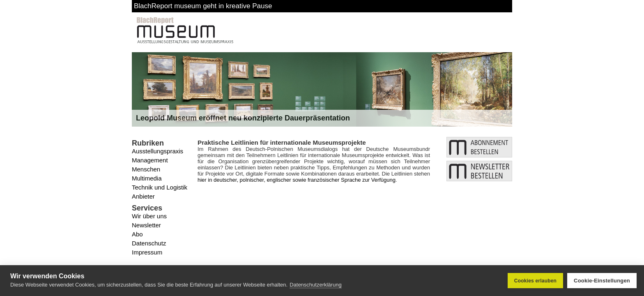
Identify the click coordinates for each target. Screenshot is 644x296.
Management (150, 160)
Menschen (146, 169)
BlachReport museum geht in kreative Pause (203, 6)
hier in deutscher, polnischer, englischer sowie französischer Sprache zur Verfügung (297, 180)
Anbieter (143, 196)
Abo (137, 234)
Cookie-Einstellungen (602, 281)
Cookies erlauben (535, 281)
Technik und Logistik (160, 187)
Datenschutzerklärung (315, 285)
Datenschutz (149, 243)
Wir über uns (149, 216)
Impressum (147, 252)
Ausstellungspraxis (158, 151)
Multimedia (147, 178)
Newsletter (146, 225)
